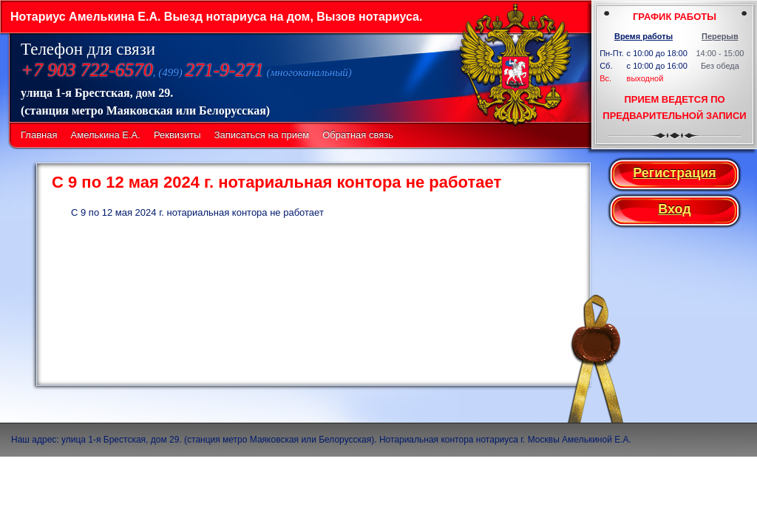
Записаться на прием (262, 135)
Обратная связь (358, 135)
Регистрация (675, 173)
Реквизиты (177, 135)
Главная (39, 135)
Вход (675, 209)
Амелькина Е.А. (106, 135)
